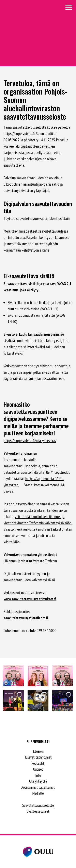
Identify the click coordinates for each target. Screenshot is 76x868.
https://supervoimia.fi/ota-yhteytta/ (30, 441)
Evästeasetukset (38, 811)
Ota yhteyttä (38, 781)
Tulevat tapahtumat (38, 757)
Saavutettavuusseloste (38, 805)
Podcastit (38, 763)
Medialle (38, 793)
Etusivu (38, 751)
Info (38, 775)
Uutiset (38, 769)
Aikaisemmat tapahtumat (38, 787)
